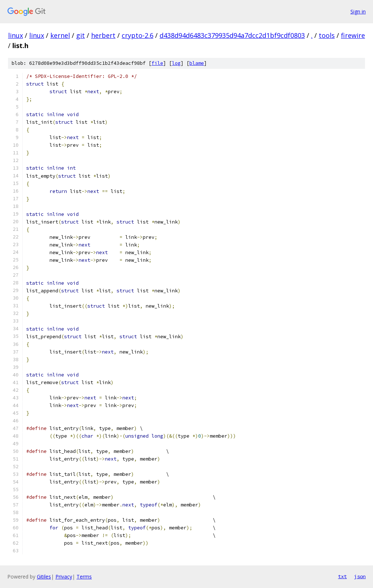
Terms (84, 577)
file (157, 63)
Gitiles (44, 577)
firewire (353, 35)
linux (15, 35)
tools (327, 35)
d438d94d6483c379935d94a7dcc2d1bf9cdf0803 (232, 35)
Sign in (358, 11)
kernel (60, 35)
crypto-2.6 (138, 35)
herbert (103, 35)
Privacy (64, 577)
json (360, 576)
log (176, 63)
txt (342, 576)
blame (197, 63)
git (81, 35)
